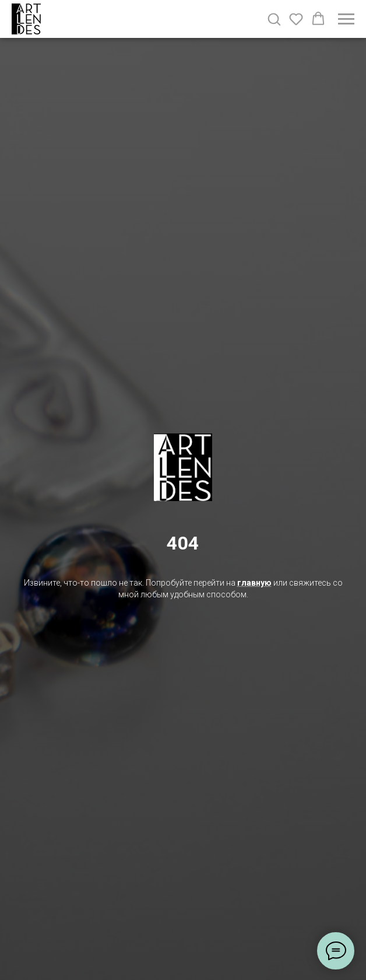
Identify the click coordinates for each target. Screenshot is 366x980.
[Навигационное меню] (346, 19)
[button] (274, 19)
